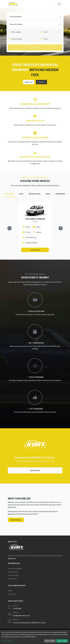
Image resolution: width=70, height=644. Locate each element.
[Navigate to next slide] (61, 228)
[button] (29, 82)
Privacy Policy (13, 572)
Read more (12, 558)
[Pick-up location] (35, 16)
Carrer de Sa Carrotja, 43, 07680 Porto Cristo (29, 623)
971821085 (17, 608)
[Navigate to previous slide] (10, 228)
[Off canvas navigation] (59, 4)
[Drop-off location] (35, 24)
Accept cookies (62, 641)
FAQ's (10, 591)
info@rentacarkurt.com (21, 615)
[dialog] (35, 637)
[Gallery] (35, 228)
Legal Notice (12, 579)
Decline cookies (50, 641)
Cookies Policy (13, 575)
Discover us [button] (16, 520)
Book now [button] (35, 470)
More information (7, 641)
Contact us (12, 594)
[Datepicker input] (24, 32)
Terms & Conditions (15, 568)
